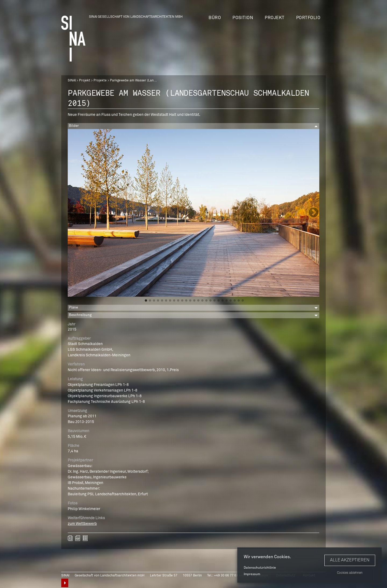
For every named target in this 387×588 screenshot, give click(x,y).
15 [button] (202, 301)
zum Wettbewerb (82, 524)
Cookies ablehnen (350, 573)
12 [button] (190, 301)
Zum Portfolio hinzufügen (70, 538)
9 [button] (178, 301)
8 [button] (174, 301)
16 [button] (206, 301)
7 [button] (170, 301)
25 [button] (243, 301)
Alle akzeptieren (350, 560)
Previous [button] (73, 213)
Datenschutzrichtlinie (260, 568)
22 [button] (231, 301)
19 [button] (218, 301)
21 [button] (227, 301)
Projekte (100, 81)
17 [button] (210, 301)
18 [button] (214, 301)
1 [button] (146, 301)
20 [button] (223, 301)
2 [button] (150, 301)
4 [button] (158, 301)
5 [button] (162, 301)
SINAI (72, 81)
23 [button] (235, 301)
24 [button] (239, 301)
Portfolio (308, 18)
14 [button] (198, 301)
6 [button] (166, 301)
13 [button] (194, 301)
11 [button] (186, 301)
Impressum (252, 574)
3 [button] (154, 301)
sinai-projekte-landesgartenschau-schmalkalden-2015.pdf (78, 538)
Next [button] (314, 213)
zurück (85, 538)
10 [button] (182, 301)
